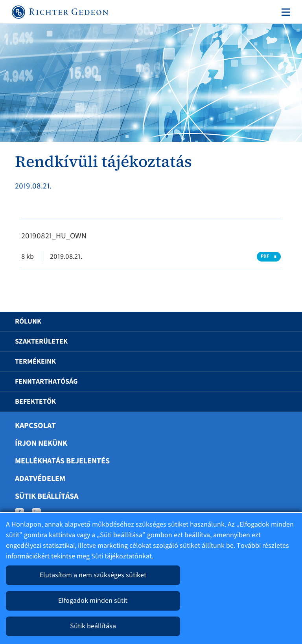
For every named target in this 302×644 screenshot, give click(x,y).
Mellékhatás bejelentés (62, 461)
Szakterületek (41, 341)
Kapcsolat (35, 426)
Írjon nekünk (41, 443)
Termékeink (35, 361)
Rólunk (28, 321)
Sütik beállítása (47, 496)
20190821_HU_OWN (54, 236)
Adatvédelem (40, 479)
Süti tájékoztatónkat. (122, 556)
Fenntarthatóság (46, 381)
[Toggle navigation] (284, 12)
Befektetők (35, 402)
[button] (277, 322)
